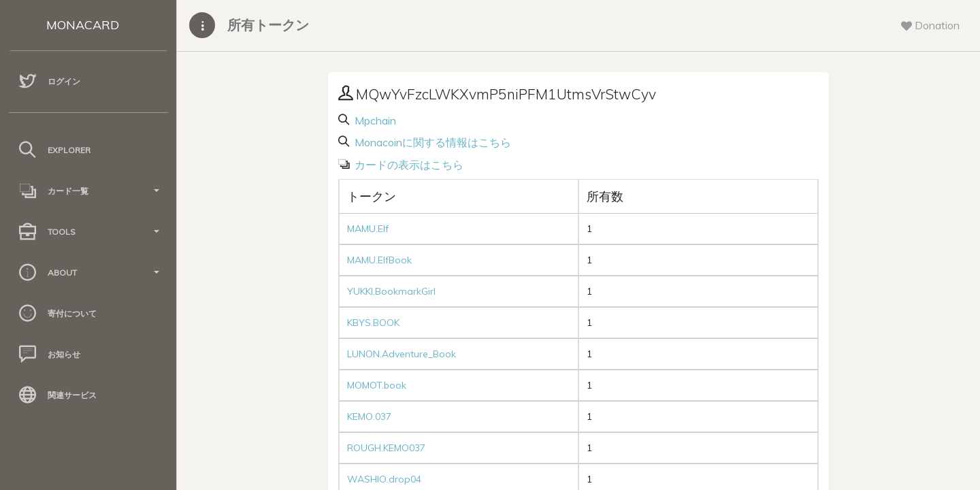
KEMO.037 (369, 416)
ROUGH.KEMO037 (386, 448)
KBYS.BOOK (373, 323)
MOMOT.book (377, 385)
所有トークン (268, 25)
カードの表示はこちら (408, 165)
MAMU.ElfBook (379, 260)
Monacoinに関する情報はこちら (431, 142)
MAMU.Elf (368, 229)
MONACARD (83, 25)
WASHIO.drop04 (384, 479)
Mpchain (374, 120)
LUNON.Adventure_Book (402, 354)
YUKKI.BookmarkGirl (391, 291)
